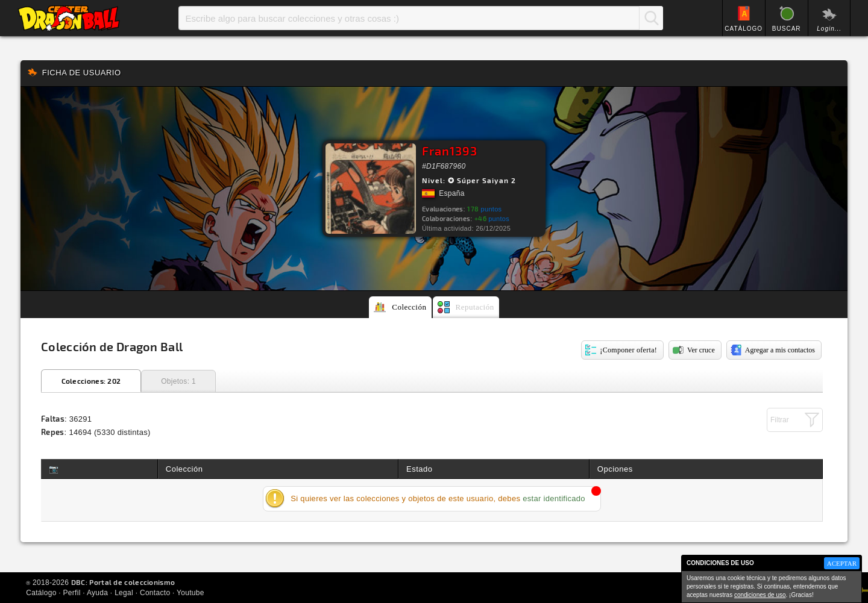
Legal (124, 593)
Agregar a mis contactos (780, 350)
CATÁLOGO (744, 29)
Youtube (190, 593)
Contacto (155, 593)
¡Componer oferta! (628, 350)
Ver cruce (701, 350)
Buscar (651, 18)
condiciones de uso (760, 595)
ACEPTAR (842, 563)
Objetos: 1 (178, 381)
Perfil (72, 593)
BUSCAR (787, 29)
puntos (484, 209)
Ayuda (97, 593)
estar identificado (554, 498)
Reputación (475, 307)
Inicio (69, 18)
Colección (409, 307)
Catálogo (41, 593)
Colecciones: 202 (91, 381)
